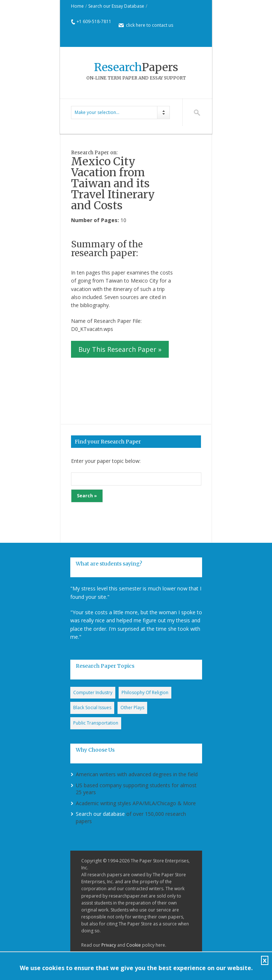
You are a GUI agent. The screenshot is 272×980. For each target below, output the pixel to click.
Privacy (109, 945)
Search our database (100, 814)
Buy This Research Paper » (120, 349)
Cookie (134, 945)
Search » (87, 496)
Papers (136, 67)
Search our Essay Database (116, 6)
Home (77, 6)
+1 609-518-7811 (94, 21)
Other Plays (132, 708)
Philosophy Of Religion (145, 692)
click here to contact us (150, 25)
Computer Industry (93, 692)
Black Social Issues (92, 708)
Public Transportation (96, 723)
